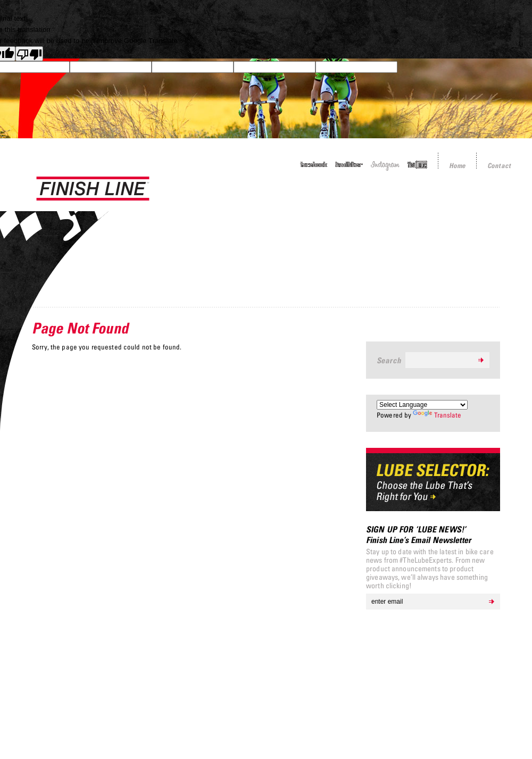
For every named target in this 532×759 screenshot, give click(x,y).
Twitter (349, 165)
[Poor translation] (29, 54)
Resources (493, 199)
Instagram (385, 166)
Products (248, 199)
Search (389, 360)
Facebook (314, 165)
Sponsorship (375, 199)
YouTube (417, 165)
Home (458, 165)
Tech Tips (309, 199)
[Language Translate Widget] (422, 405)
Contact (499, 165)
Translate (437, 415)
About (436, 199)
